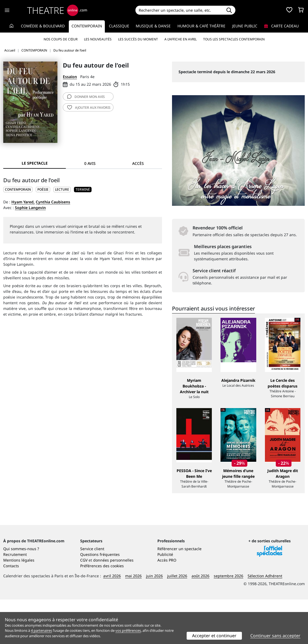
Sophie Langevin (30, 208)
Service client (92, 593)
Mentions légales (19, 605)
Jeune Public (245, 26)
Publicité (165, 599)
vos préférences (128, 630)
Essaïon (70, 77)
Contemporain (87, 26)
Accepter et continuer (214, 636)
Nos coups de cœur (61, 39)
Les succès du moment (138, 39)
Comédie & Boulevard (43, 26)
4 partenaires (41, 630)
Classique (119, 26)
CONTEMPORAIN (18, 189)
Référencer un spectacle (179, 593)
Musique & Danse (153, 26)
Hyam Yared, (23, 202)
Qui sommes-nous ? (21, 593)
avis (86, 97)
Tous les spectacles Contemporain (234, 39)
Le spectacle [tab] (35, 163)
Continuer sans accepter (275, 636)
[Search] (179, 10)
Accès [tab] (138, 163)
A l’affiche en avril (181, 39)
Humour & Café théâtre (201, 26)
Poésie (43, 189)
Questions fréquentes (100, 599)
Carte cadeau (281, 26)
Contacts (11, 610)
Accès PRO (167, 605)
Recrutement (15, 599)
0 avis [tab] (90, 163)
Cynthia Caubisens (53, 202)
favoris (89, 108)
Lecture (62, 189)
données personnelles (113, 605)
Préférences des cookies (102, 610)
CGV (84, 605)
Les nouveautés (98, 39)
